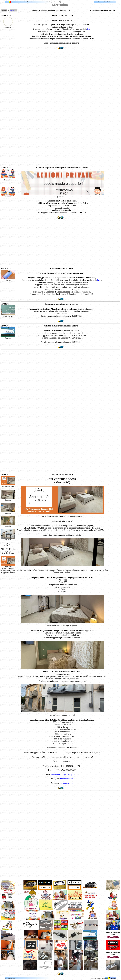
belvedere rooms (67, 783)
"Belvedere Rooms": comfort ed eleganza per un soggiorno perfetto (8, 570)
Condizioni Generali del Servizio (103, 10)
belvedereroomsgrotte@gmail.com (65, 774)
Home (4, 10)
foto (89, 29)
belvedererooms (67, 779)
